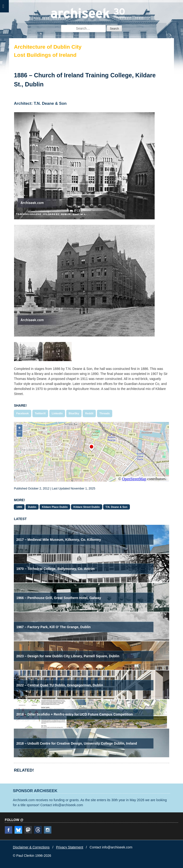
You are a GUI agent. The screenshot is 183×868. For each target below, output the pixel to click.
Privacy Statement (70, 847)
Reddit (89, 413)
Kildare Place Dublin (55, 507)
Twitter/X (40, 413)
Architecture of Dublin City (48, 47)
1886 (19, 507)
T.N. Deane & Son (117, 507)
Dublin (32, 507)
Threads (105, 413)
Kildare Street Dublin (87, 507)
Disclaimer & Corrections (31, 847)
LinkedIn (57, 413)
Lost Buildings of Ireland (45, 55)
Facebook (22, 413)
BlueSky (74, 413)
